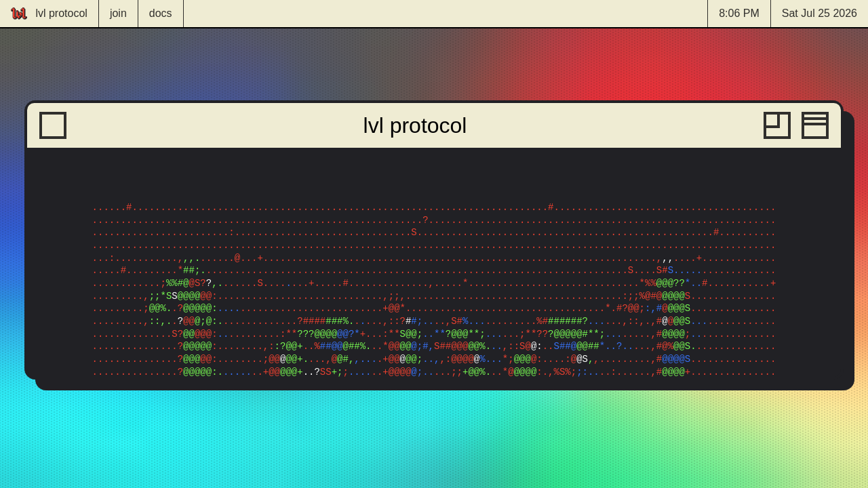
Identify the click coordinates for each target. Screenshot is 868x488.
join (118, 13)
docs (161, 13)
